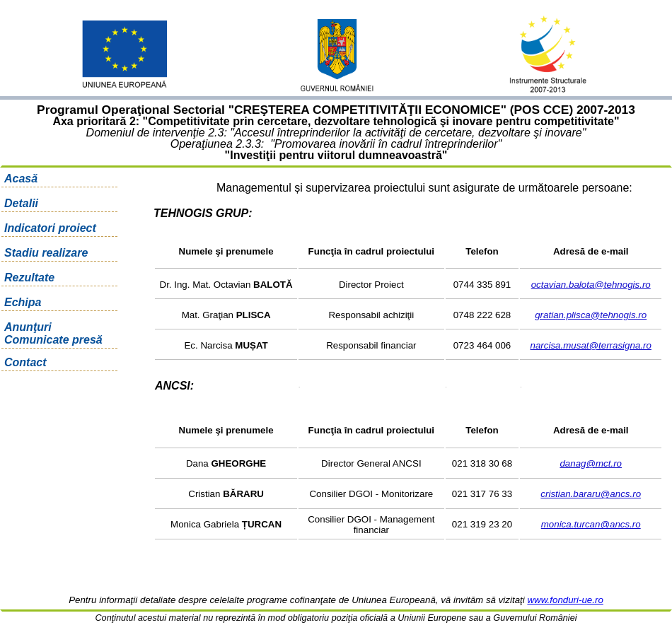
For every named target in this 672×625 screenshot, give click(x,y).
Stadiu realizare (46, 253)
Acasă (21, 179)
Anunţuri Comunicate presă (53, 333)
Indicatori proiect (50, 228)
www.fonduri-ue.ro (565, 600)
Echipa (23, 302)
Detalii (21, 203)
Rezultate (29, 278)
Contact (25, 362)
